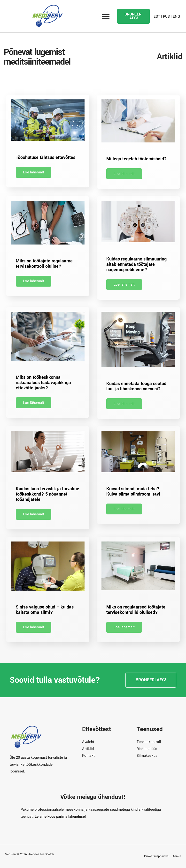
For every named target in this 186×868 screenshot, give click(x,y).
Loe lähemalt (34, 172)
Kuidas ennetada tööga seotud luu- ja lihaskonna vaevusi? (136, 386)
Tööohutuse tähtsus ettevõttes (46, 157)
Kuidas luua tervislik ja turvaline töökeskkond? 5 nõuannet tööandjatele (47, 494)
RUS (166, 16)
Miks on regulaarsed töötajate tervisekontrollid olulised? (136, 610)
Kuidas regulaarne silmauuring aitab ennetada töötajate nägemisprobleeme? (136, 264)
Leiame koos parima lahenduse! (60, 816)
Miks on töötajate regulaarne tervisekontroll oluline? (44, 264)
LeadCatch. (47, 854)
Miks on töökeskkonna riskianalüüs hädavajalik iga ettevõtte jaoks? (43, 383)
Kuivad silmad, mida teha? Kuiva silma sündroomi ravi (133, 491)
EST (157, 16)
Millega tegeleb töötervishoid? (137, 159)
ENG (176, 16)
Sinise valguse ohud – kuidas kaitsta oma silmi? (45, 610)
